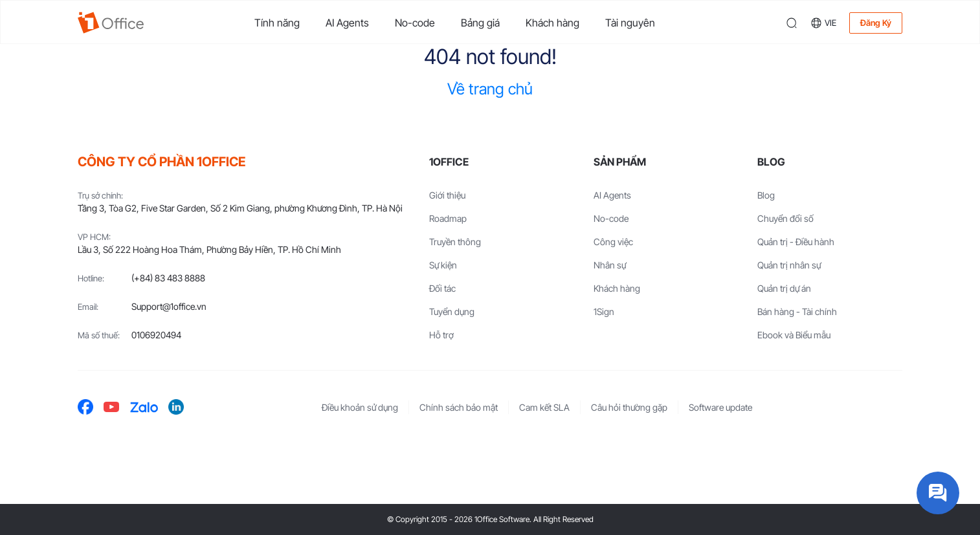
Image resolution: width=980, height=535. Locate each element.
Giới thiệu (447, 195)
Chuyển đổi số (785, 218)
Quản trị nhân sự (789, 265)
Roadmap (448, 218)
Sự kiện (443, 265)
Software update (720, 407)
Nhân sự (610, 265)
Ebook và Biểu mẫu (794, 335)
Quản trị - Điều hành (796, 242)
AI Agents (347, 23)
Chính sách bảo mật (459, 407)
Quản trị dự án (784, 288)
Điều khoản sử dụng (360, 407)
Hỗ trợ (441, 335)
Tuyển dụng (452, 311)
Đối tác (442, 288)
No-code (415, 23)
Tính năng (277, 23)
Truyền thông (455, 242)
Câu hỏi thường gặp (629, 407)
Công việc (613, 242)
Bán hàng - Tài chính (797, 311)
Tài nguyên (630, 23)
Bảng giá (480, 23)
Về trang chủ (490, 89)
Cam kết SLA (544, 407)
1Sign (604, 311)
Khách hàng (552, 23)
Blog (766, 195)
